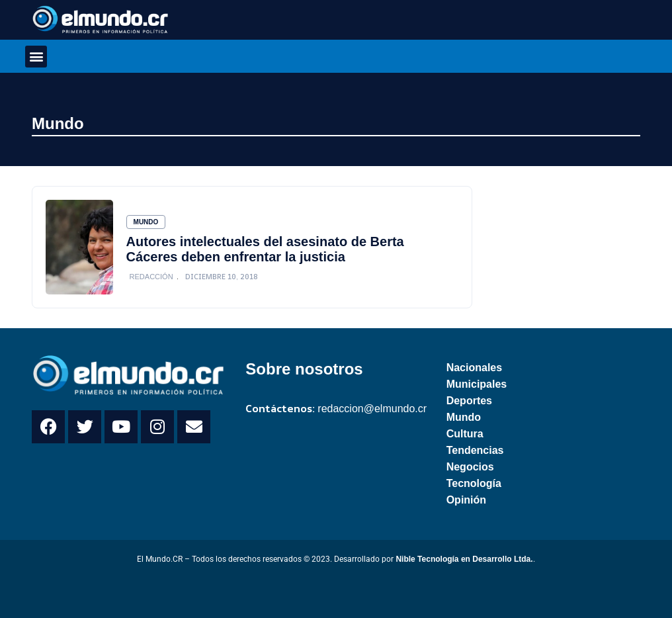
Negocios (470, 467)
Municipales (477, 384)
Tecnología (474, 483)
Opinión (466, 500)
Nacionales (474, 368)
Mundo (58, 123)
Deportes (469, 401)
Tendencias (475, 450)
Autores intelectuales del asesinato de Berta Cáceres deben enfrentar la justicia (265, 249)
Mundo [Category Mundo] (146, 222)
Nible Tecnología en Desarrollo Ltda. (464, 559)
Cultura (465, 434)
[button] (36, 57)
